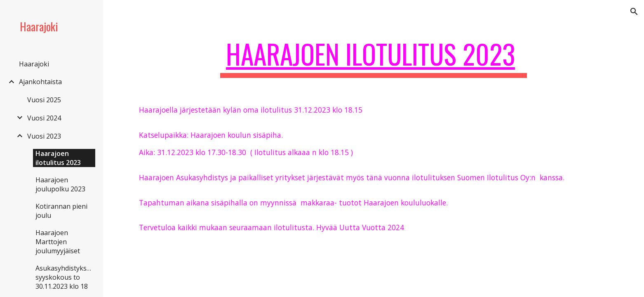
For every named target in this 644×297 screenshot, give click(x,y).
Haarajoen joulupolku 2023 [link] (60, 184)
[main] (374, 58)
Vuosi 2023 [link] (44, 136)
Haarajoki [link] (34, 64)
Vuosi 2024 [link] (44, 118)
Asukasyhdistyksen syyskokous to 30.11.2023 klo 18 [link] (65, 277)
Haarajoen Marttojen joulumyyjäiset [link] (58, 242)
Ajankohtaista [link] (40, 82)
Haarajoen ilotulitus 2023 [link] (58, 158)
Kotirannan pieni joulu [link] (61, 211)
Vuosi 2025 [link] (44, 100)
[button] (634, 12)
